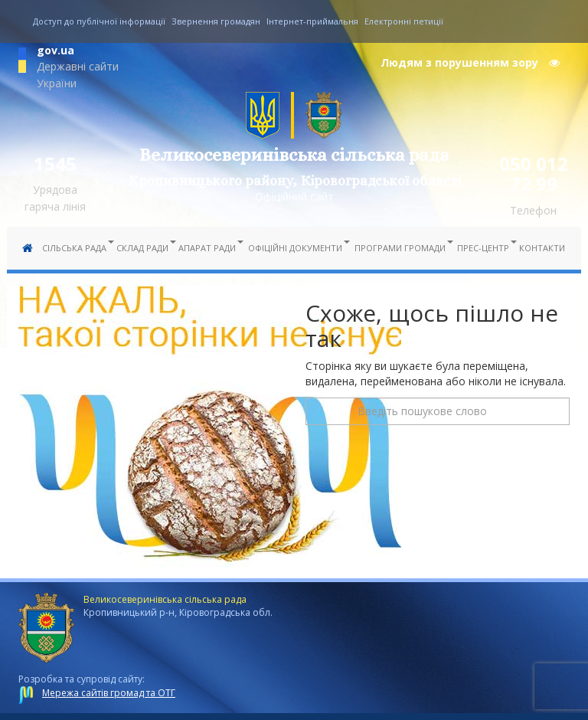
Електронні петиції (404, 21)
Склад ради (144, 247)
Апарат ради (209, 247)
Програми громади (402, 247)
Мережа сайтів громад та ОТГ (109, 693)
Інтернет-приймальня (312, 21)
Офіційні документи (297, 247)
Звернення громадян (216, 21)
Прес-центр (485, 247)
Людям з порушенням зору (470, 62)
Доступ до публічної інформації (99, 21)
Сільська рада (76, 247)
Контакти (542, 248)
